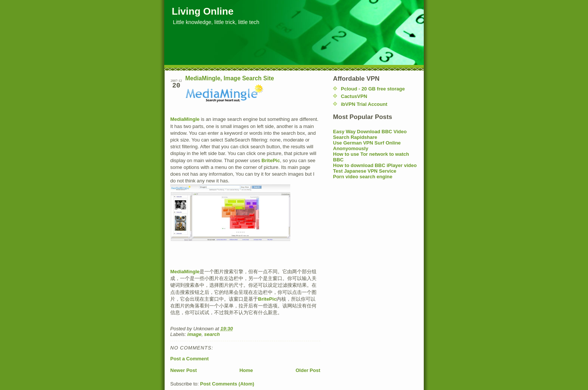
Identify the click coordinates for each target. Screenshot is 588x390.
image (195, 334)
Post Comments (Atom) (227, 384)
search (212, 334)
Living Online (203, 11)
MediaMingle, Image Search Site (230, 78)
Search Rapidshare (355, 137)
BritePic (271, 160)
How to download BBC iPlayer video (375, 165)
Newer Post (184, 370)
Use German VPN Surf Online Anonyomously (367, 146)
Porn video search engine (363, 177)
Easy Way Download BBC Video (370, 132)
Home (246, 370)
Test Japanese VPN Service (365, 171)
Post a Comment (190, 359)
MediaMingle (185, 119)
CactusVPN (354, 96)
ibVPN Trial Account (364, 104)
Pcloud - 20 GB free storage (373, 89)
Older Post (308, 370)
